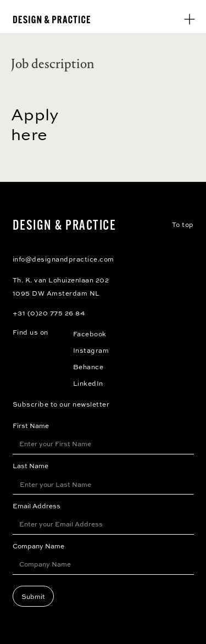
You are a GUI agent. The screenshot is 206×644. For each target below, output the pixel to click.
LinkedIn (88, 383)
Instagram (91, 350)
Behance (88, 367)
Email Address (37, 506)
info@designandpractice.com (63, 259)
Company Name (38, 546)
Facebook (90, 334)
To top (183, 224)
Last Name (30, 465)
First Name (31, 425)
